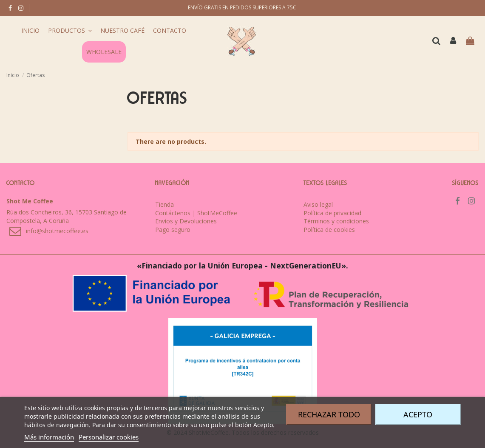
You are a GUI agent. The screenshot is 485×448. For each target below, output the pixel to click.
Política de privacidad (332, 213)
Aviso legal (318, 204)
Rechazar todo (329, 414)
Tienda (165, 204)
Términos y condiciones (336, 221)
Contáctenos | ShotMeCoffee (196, 213)
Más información (49, 437)
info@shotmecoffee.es (57, 231)
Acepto (418, 414)
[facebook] (10, 8)
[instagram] (21, 8)
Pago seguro (173, 230)
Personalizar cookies (109, 437)
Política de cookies (329, 230)
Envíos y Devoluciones (186, 221)
